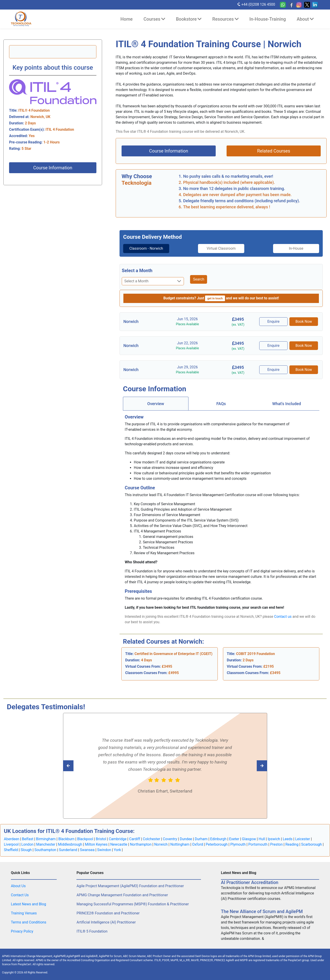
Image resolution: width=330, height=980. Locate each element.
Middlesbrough (70, 844)
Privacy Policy (22, 931)
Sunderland (68, 850)
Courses (154, 19)
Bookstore (189, 19)
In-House (296, 248)
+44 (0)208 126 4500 (256, 4)
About (305, 19)
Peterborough (217, 844)
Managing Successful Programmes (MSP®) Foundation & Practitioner (133, 904)
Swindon (104, 850)
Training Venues (24, 913)
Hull (262, 839)
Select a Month (137, 271)
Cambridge (118, 839)
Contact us (283, 617)
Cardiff (134, 839)
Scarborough (312, 844)
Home (127, 19)
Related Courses (274, 151)
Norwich (161, 844)
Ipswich (274, 839)
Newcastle (119, 844)
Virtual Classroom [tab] (221, 248)
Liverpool (11, 844)
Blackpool (85, 839)
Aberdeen (12, 839)
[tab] (146, 249)
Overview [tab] (156, 404)
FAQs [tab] (221, 404)
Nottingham (180, 844)
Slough (26, 850)
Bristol (101, 839)
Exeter (234, 839)
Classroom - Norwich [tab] (146, 248)
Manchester (46, 844)
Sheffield (11, 850)
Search (199, 279)
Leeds (288, 839)
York (117, 850)
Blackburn (66, 839)
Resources (225, 19)
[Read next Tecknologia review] (78, 766)
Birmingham (46, 839)
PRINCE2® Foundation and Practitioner (108, 913)
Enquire (274, 321)
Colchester (152, 839)
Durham (201, 839)
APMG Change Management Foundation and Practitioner (122, 895)
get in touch (215, 298)
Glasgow (249, 839)
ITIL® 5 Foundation (92, 931)
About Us (18, 886)
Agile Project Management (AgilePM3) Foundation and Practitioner (130, 886)
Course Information (53, 168)
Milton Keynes (96, 844)
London (27, 844)
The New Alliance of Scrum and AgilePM (262, 911)
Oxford (198, 844)
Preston (276, 844)
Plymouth (238, 844)
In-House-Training (268, 19)
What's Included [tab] (287, 404)
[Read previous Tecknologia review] (252, 766)
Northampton (141, 844)
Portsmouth (258, 844)
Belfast (28, 839)
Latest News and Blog (28, 904)
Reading (292, 844)
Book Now (304, 321)
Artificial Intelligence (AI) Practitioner (106, 922)
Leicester (302, 839)
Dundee (186, 839)
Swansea (87, 850)
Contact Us (20, 895)
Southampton (45, 850)
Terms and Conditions (29, 922)
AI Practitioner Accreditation (250, 882)
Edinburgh (218, 839)
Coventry (170, 839)
